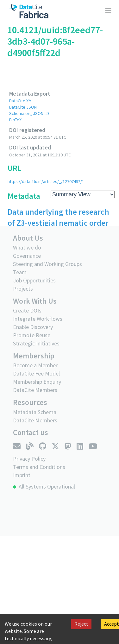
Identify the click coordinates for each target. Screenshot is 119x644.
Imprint (22, 475)
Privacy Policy (29, 459)
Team (20, 272)
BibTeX (15, 120)
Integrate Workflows (38, 319)
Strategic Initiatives (36, 343)
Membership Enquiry (37, 382)
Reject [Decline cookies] (81, 624)
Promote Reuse (32, 335)
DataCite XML (21, 101)
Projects (23, 289)
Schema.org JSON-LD (29, 113)
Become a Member (35, 365)
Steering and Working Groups (47, 264)
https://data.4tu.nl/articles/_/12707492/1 (46, 181)
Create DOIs (27, 310)
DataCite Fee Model (36, 373)
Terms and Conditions (39, 467)
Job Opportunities (34, 280)
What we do (27, 247)
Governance (27, 256)
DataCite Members (35, 390)
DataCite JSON (23, 107)
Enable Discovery (33, 327)
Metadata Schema (35, 412)
